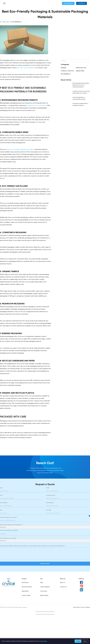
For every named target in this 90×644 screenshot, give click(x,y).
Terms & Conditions (85, 607)
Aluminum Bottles (27, 587)
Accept (78, 641)
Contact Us (82, 3)
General (64, 68)
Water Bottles (81, 68)
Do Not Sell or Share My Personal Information (45, 611)
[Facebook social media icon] (81, 582)
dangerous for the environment (36, 106)
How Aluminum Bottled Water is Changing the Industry (80, 105)
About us (63, 583)
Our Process (44, 591)
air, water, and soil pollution (26, 68)
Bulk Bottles (25, 591)
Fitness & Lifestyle (67, 71)
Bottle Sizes (25, 583)
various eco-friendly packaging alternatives (20, 149)
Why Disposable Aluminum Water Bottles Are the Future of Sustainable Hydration (81, 85)
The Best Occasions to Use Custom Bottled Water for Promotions (81, 92)
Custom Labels (26, 596)
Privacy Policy (77, 607)
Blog (42, 583)
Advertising (80, 71)
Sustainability (17, 22)
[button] (4, 3)
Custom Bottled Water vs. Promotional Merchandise (79, 98)
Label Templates (45, 587)
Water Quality (44, 596)
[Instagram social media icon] (81, 586)
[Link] (9, 582)
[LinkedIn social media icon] (81, 590)
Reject (85, 641)
